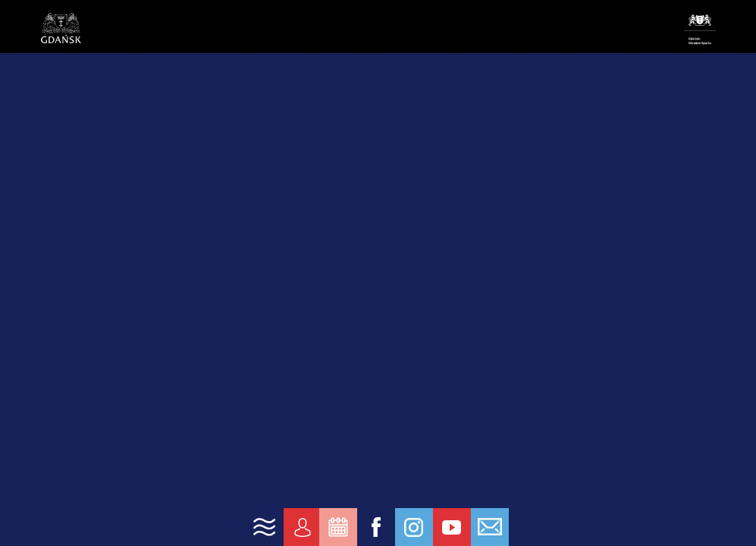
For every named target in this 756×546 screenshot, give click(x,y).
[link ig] (414, 527)
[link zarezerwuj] (338, 527)
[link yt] (452, 527)
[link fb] (376, 527)
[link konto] (303, 527)
